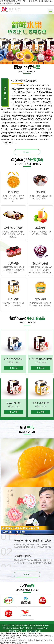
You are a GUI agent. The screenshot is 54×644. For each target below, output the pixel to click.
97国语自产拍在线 (24, 640)
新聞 (27, 427)
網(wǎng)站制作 (16, 631)
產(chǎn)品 (27, 160)
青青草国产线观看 (39, 640)
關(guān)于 (27, 67)
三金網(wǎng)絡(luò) (32, 631)
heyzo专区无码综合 (8, 640)
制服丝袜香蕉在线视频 (19, 643)
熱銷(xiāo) (27, 318)
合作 (27, 586)
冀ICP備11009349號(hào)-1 (37, 628)
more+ (27, 152)
